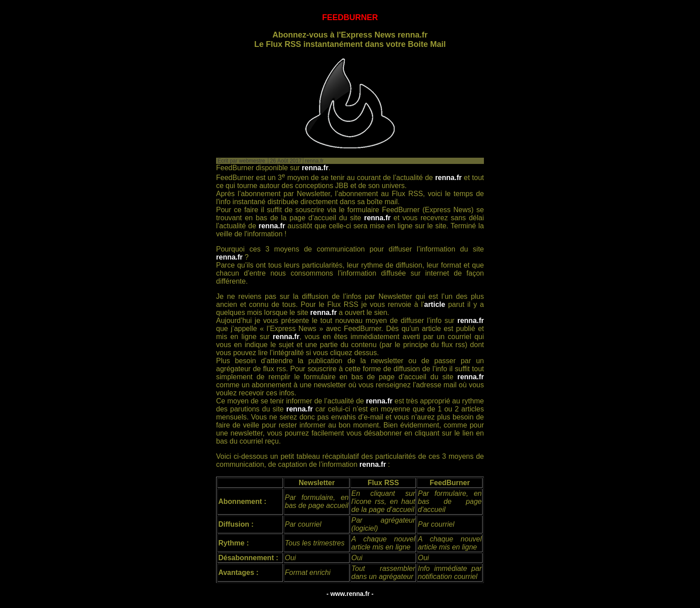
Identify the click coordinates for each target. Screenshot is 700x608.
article (435, 304)
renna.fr (315, 168)
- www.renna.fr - (350, 594)
